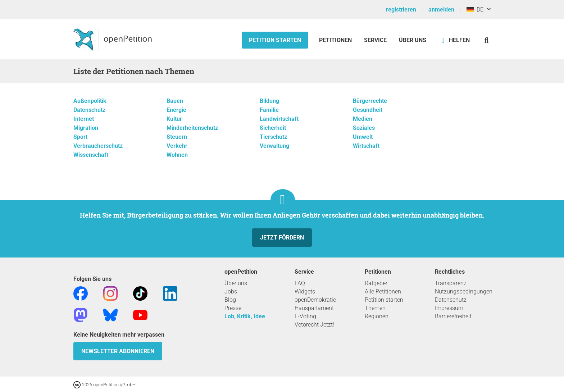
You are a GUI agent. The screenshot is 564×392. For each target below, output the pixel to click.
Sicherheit (273, 128)
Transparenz (451, 283)
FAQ (300, 283)
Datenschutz (89, 110)
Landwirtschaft (279, 119)
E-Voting (305, 316)
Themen (375, 308)
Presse (233, 308)
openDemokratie (315, 300)
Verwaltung (274, 146)
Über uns (236, 283)
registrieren (401, 10)
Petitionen (336, 40)
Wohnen (177, 155)
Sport (80, 137)
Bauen (175, 101)
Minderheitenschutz (192, 128)
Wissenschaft (91, 155)
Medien (363, 119)
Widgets (305, 291)
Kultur (174, 119)
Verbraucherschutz (98, 146)
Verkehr (177, 146)
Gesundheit (368, 110)
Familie (269, 110)
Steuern (177, 137)
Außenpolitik (90, 101)
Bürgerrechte (370, 101)
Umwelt (363, 137)
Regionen (377, 316)
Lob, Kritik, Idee (245, 316)
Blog (230, 300)
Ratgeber (376, 283)
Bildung (269, 101)
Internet (84, 119)
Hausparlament (314, 308)
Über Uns (413, 40)
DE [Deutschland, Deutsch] (475, 10)
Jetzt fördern (282, 238)
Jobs (231, 291)
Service (375, 40)
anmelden (441, 10)
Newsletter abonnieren (118, 351)
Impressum (449, 308)
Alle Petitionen (383, 291)
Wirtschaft (366, 146)
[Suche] (486, 40)
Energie (176, 110)
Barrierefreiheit (453, 316)
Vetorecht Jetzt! (314, 325)
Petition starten (275, 40)
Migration (86, 128)
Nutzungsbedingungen (464, 291)
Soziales (364, 128)
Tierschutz (273, 137)
